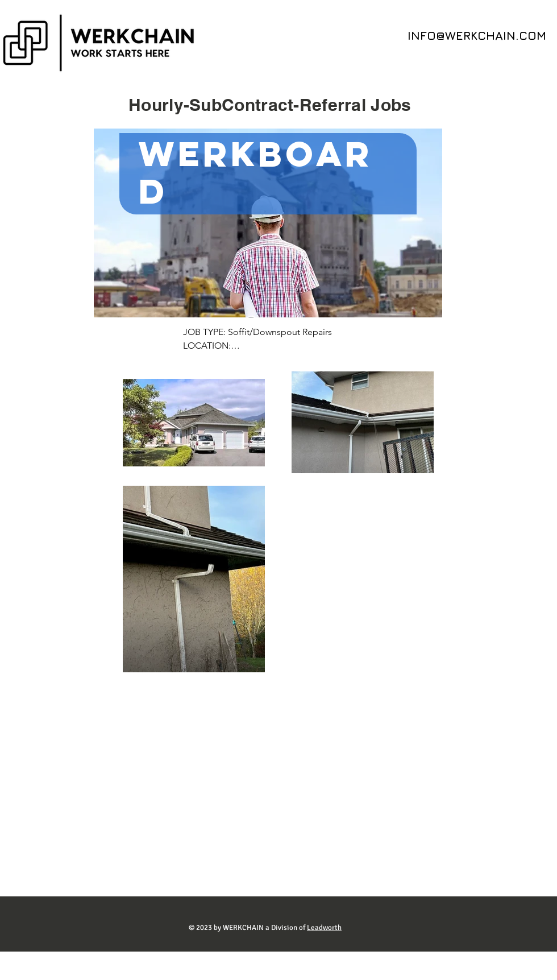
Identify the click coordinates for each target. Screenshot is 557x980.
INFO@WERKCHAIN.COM (477, 36)
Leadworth (324, 928)
